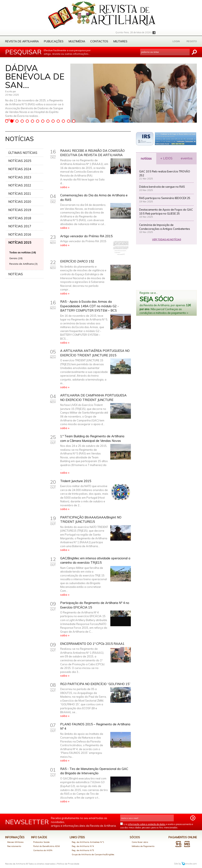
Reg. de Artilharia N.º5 (83, 850)
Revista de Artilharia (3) (23, 264)
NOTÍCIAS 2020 (20, 202)
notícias (146, 158)
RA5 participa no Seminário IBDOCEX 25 (165, 198)
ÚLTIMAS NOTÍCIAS (23, 153)
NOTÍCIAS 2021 (20, 194)
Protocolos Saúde (41, 842)
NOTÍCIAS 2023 (20, 177)
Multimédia (77, 41)
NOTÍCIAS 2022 (20, 185)
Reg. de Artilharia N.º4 (83, 846)
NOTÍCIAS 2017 (20, 226)
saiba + (65, 187)
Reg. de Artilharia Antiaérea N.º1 (88, 842)
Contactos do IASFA (43, 850)
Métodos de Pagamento (143, 846)
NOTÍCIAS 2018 (20, 218)
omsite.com (189, 864)
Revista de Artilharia (22, 41)
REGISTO (192, 41)
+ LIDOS (166, 158)
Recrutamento (14, 846)
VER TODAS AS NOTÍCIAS (167, 240)
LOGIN (176, 41)
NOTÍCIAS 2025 (20, 161)
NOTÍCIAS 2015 (20, 242)
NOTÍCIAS (16, 274)
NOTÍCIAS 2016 (20, 234)
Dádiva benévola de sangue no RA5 (162, 187)
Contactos (99, 41)
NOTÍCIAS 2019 (20, 210)
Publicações (54, 41)
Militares (120, 41)
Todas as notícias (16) (23, 252)
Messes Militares (15, 842)
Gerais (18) (16, 258)
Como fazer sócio (140, 842)
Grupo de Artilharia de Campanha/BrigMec (93, 854)
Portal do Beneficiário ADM (46, 846)
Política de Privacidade (68, 864)
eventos (187, 158)
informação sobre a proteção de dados (147, 824)
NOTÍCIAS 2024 (20, 169)
